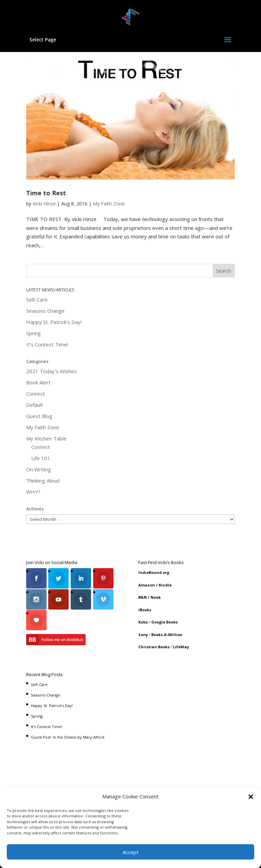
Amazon (147, 585)
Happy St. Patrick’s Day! (54, 322)
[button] (251, 797)
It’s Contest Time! (47, 344)
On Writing (39, 469)
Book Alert (38, 382)
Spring (33, 333)
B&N (143, 597)
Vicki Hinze (44, 204)
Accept (131, 852)
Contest (36, 394)
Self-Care (37, 300)
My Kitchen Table (46, 438)
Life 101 (41, 458)
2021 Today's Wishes (51, 371)
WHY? (33, 492)
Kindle (165, 585)
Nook (156, 597)
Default (35, 405)
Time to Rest (46, 193)
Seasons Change (45, 311)
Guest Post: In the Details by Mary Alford (68, 735)
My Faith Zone (109, 204)
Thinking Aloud (43, 481)
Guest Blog (39, 416)
